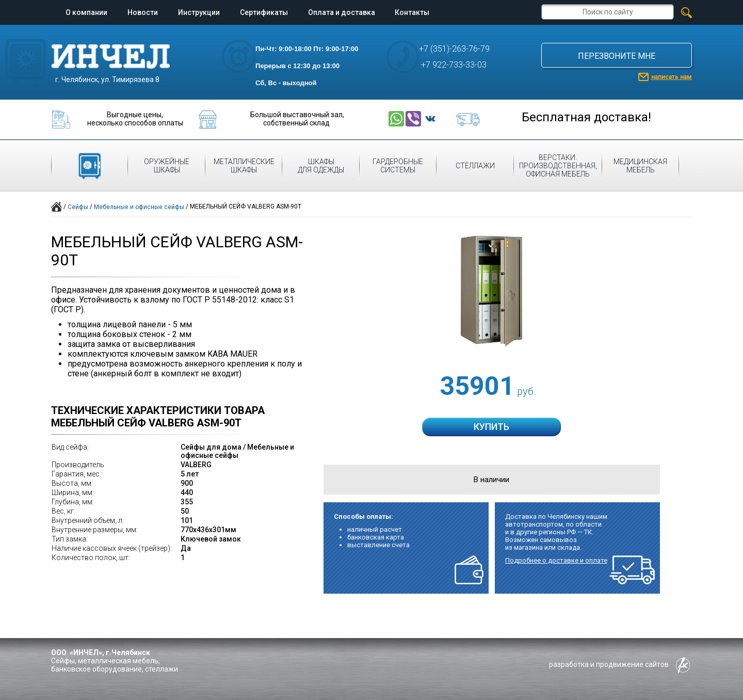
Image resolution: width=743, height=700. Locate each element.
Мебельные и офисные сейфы (139, 207)
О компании (86, 12)
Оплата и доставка (342, 12)
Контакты (412, 12)
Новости (143, 12)
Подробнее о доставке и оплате (556, 560)
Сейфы (78, 207)
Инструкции (199, 12)
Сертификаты (264, 12)
